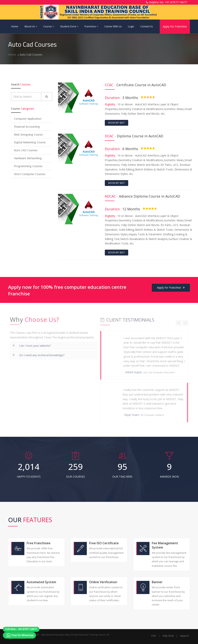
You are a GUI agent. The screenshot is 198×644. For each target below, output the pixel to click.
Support (184, 636)
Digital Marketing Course (30, 142)
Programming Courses (28, 166)
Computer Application (28, 119)
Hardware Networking (28, 158)
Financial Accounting (27, 127)
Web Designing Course (28, 135)
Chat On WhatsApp (23, 635)
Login (131, 26)
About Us (31, 26)
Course (49, 26)
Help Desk (168, 636)
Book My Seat (116, 123)
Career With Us (113, 26)
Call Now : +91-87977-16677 (21, 629)
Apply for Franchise (175, 26)
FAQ (154, 636)
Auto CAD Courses (26, 150)
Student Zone (69, 26)
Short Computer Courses (30, 174)
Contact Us (147, 26)
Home (15, 26)
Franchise (91, 26)
